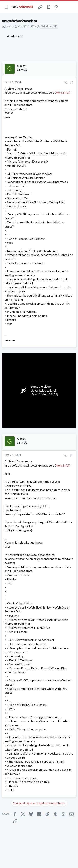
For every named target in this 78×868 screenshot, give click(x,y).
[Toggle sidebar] (64, 7)
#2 (72, 455)
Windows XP (49, 26)
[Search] (72, 7)
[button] (6, 7)
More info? (63, 92)
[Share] (66, 83)
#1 (72, 82)
